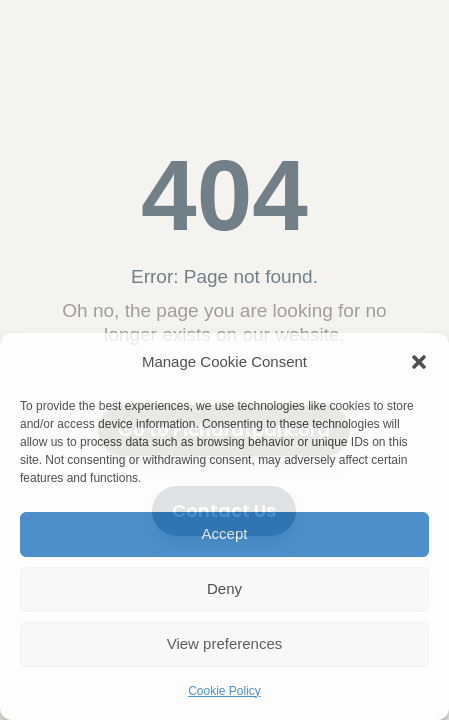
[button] (419, 362)
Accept (225, 533)
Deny (224, 588)
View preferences (225, 643)
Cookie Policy (224, 691)
